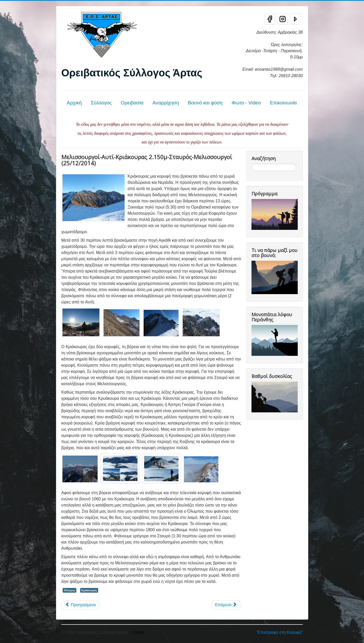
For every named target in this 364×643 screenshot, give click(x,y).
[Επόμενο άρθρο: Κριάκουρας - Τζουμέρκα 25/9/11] (226, 605)
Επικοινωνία (283, 103)
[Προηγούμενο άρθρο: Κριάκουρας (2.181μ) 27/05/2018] (81, 605)
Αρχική (74, 103)
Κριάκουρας (89, 590)
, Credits (137, 632)
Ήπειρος (70, 590)
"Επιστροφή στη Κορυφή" (280, 632)
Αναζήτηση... (252, 164)
